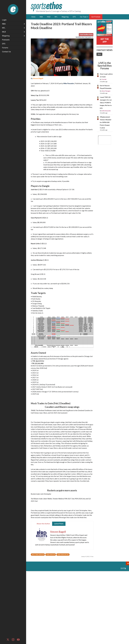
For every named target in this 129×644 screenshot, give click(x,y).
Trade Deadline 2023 (63, 555)
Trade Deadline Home (86, 35)
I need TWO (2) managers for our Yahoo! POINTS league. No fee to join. (106, 103)
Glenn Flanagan (106, 91)
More (99, 54)
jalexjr (103, 128)
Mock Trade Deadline (38, 555)
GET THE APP (105, 40)
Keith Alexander (106, 111)
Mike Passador (69, 83)
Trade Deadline (51, 555)
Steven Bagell (38, 78)
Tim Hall (104, 79)
